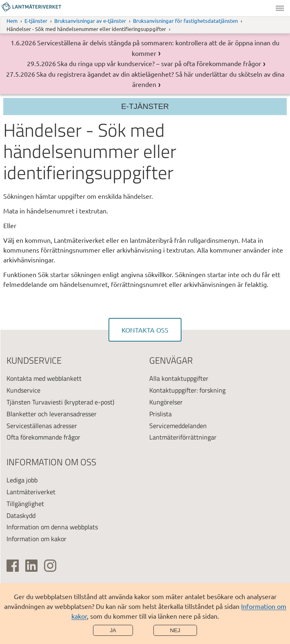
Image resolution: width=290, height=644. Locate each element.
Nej (175, 630)
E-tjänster (36, 21)
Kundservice (23, 390)
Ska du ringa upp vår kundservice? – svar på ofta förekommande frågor (159, 63)
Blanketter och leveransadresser (52, 414)
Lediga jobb (22, 480)
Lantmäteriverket (31, 492)
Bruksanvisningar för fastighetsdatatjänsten (185, 21)
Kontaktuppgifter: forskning (187, 390)
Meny (280, 8)
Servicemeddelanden (178, 426)
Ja (113, 630)
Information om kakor (37, 539)
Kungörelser (166, 402)
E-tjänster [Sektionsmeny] (145, 106)
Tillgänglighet (25, 504)
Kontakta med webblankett (44, 378)
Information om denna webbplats (52, 527)
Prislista (160, 414)
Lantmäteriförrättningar (183, 437)
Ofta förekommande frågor (43, 437)
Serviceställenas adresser (42, 426)
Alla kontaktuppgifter (179, 378)
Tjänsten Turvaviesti (35, 402)
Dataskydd (21, 515)
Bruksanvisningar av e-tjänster (90, 21)
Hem (12, 21)
